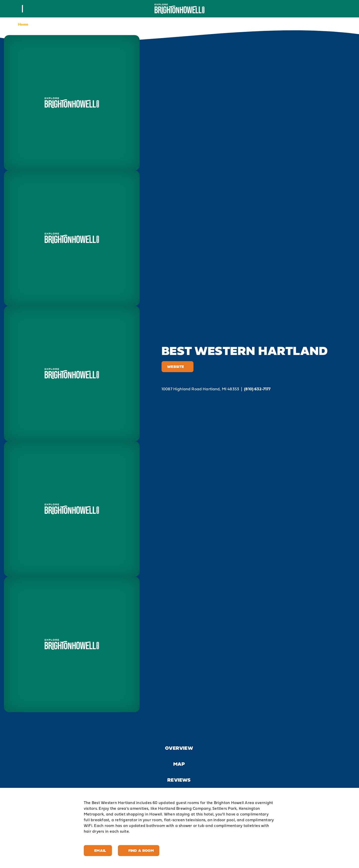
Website (178, 367)
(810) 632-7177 (257, 389)
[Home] (179, 9)
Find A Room (139, 850)
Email (98, 850)
